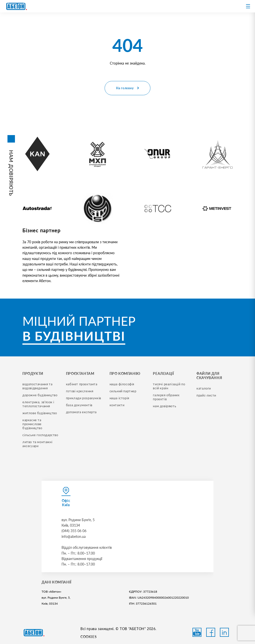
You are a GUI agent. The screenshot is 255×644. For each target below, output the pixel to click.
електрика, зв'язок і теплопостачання (39, 404)
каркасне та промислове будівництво (32, 424)
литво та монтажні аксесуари (38, 444)
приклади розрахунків (84, 398)
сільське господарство (40, 435)
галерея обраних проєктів (167, 397)
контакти (117, 405)
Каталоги (204, 388)
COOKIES (89, 637)
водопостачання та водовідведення (38, 386)
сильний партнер (123, 391)
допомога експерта (81, 412)
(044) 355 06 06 (74, 531)
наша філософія (122, 384)
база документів (79, 405)
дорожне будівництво (40, 395)
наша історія (119, 398)
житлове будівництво (40, 413)
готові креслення (80, 391)
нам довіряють (164, 406)
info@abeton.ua (74, 536)
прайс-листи (206, 395)
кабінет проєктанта (82, 384)
